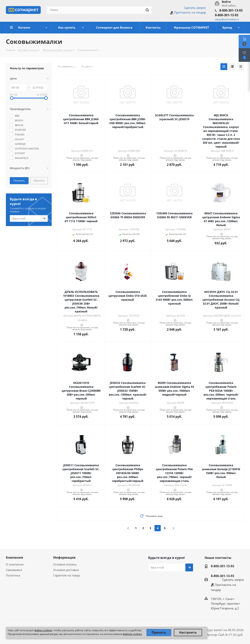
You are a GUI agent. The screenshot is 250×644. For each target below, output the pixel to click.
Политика (13, 575)
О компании (15, 564)
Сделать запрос (195, 8)
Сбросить (39, 180)
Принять (159, 632)
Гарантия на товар (67, 575)
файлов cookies (132, 634)
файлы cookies (43, 630)
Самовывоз (14, 570)
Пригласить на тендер (190, 12)
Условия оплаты (65, 564)
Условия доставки (66, 570)
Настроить (188, 632)
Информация (64, 557)
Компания (14, 557)
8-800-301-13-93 (231, 10)
